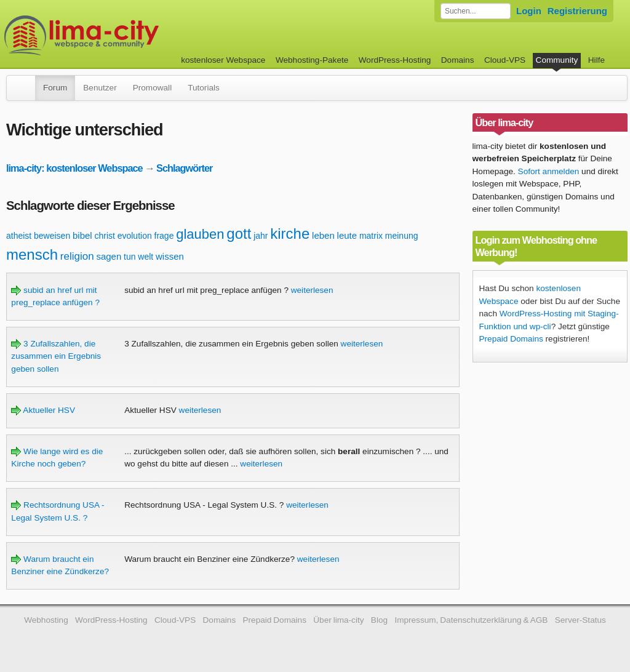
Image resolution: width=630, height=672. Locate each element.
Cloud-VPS (505, 60)
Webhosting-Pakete (312, 60)
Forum (55, 88)
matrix (371, 236)
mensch (32, 254)
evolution (135, 236)
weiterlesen (312, 290)
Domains (458, 60)
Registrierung (577, 11)
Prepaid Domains (511, 339)
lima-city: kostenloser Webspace (74, 168)
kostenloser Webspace (223, 60)
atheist (19, 236)
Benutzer (100, 88)
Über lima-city (338, 620)
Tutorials (204, 88)
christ (104, 236)
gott (239, 234)
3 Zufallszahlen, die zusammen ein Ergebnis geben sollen (56, 356)
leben (323, 235)
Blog (379, 620)
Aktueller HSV (43, 410)
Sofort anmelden (549, 171)
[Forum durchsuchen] (476, 11)
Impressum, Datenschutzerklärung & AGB (471, 620)
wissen (170, 256)
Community (557, 60)
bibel (82, 235)
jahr (261, 236)
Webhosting (46, 620)
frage (164, 236)
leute (347, 235)
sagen (109, 256)
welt (146, 257)
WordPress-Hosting (395, 60)
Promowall (152, 88)
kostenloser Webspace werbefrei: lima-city (127, 35)
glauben (200, 234)
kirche (290, 234)
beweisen (52, 236)
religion (77, 256)
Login (529, 11)
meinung (402, 236)
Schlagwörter (184, 168)
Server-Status (580, 620)
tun (130, 257)
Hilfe (596, 60)
